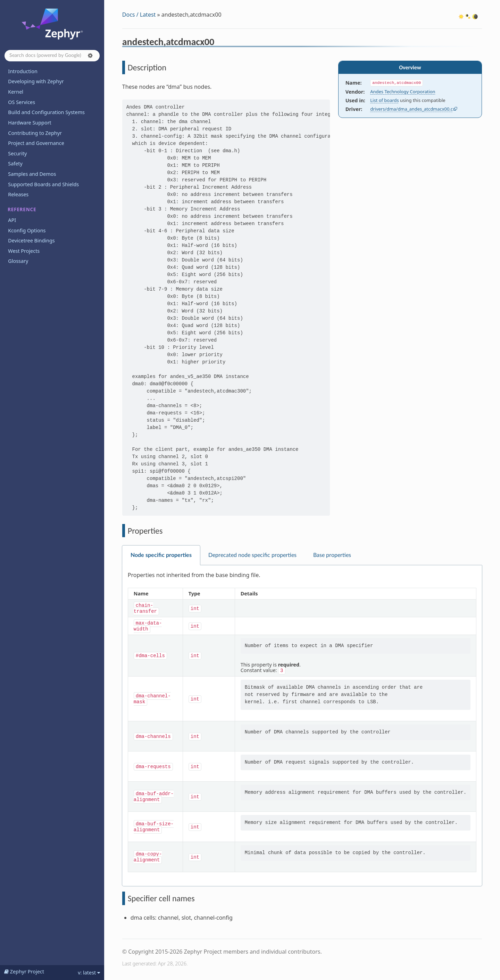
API (12, 220)
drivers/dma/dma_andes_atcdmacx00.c (411, 109)
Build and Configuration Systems (46, 112)
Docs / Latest (139, 15)
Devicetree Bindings (31, 240)
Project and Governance (36, 143)
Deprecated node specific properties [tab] (252, 555)
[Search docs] (52, 56)
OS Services (22, 102)
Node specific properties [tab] (161, 555)
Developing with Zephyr (36, 81)
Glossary (18, 261)
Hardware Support (30, 123)
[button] (90, 55)
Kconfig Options (27, 230)
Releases (18, 194)
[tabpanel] (302, 726)
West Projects (24, 251)
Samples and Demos (32, 174)
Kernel (16, 92)
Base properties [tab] (332, 555)
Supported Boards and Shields (43, 184)
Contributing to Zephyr (35, 133)
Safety (15, 164)
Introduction (23, 71)
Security (17, 153)
